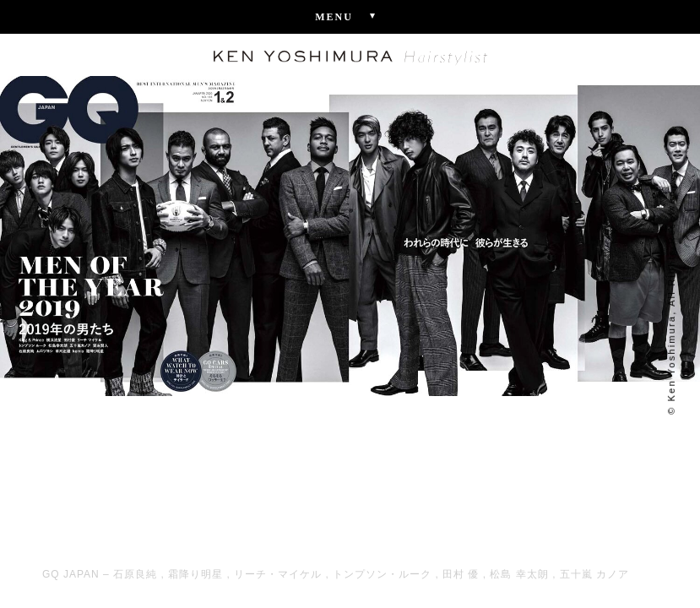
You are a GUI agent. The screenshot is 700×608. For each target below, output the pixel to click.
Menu (350, 16)
